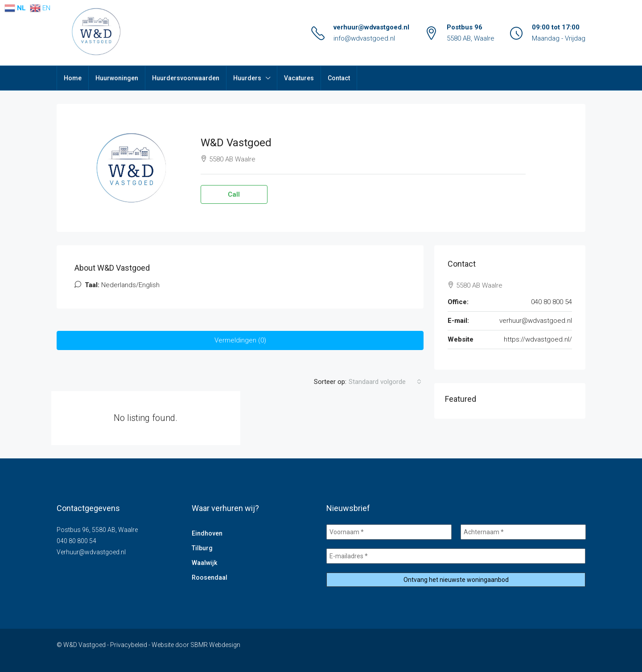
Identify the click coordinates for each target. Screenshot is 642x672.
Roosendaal (210, 577)
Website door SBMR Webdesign (196, 645)
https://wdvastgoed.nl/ (538, 339)
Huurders (247, 78)
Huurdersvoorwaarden (186, 78)
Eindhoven (207, 533)
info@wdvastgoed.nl (364, 38)
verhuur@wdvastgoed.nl (371, 27)
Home (73, 78)
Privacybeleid (129, 645)
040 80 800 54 (551, 302)
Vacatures (299, 78)
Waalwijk (204, 563)
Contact (339, 78)
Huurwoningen (117, 78)
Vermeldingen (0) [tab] (240, 340)
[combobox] (385, 382)
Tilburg (202, 548)
